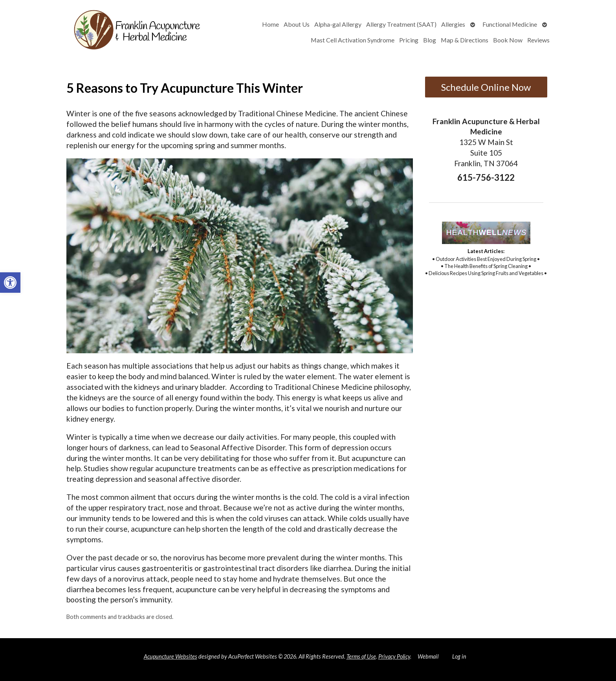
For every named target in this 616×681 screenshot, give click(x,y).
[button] (10, 283)
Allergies (453, 24)
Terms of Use (361, 656)
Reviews (538, 40)
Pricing (409, 40)
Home (270, 24)
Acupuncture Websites (170, 656)
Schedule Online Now (486, 87)
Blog (430, 40)
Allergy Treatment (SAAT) (401, 24)
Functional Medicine (510, 24)
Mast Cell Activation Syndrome (353, 40)
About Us (297, 24)
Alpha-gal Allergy (338, 24)
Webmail (428, 656)
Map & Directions (465, 40)
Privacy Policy (394, 656)
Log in (459, 656)
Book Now (508, 40)
